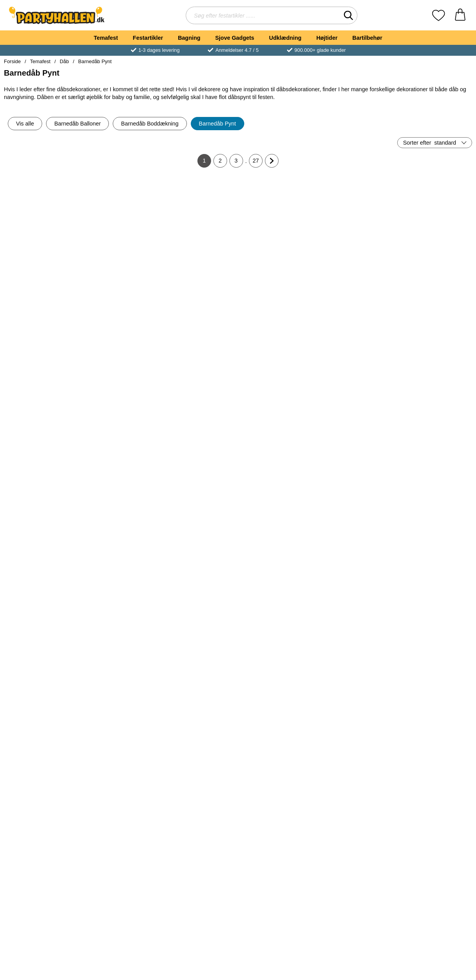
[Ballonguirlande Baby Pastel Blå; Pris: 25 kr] (434, 601)
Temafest (106, 38)
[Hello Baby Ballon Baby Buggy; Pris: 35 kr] (121, 854)
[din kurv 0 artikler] (460, 15)
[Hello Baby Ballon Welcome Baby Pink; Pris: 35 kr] (434, 728)
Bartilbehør (367, 38)
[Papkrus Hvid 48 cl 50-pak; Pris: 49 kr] (355, 601)
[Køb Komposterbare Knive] (42, 276)
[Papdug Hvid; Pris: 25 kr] (277, 474)
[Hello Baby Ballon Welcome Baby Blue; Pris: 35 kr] (277, 854)
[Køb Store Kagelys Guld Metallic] (199, 529)
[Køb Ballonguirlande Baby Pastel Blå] (434, 656)
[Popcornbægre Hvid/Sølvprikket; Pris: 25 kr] (355, 348)
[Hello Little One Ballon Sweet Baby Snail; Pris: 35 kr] (199, 854)
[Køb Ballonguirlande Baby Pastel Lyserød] (42, 782)
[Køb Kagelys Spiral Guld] (42, 656)
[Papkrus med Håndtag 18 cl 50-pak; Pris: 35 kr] (355, 854)
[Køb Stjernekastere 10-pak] (120, 276)
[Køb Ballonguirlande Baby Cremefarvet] (120, 782)
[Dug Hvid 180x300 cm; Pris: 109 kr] (42, 348)
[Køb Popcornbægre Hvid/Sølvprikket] (356, 402)
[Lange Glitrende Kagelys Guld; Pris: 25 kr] (355, 474)
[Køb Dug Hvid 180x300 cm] (42, 402)
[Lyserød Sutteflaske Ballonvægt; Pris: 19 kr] (277, 348)
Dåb (64, 61)
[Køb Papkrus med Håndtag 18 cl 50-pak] (356, 909)
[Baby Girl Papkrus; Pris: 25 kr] (199, 601)
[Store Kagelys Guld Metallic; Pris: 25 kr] (199, 474)
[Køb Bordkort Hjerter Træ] (434, 529)
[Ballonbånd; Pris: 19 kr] (199, 221)
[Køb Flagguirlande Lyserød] (356, 276)
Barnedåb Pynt (95, 61)
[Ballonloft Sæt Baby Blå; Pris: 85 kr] (277, 728)
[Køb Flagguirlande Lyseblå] (277, 276)
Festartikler (148, 38)
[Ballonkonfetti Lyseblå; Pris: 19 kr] (42, 474)
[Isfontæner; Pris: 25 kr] (434, 221)
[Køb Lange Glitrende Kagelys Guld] (356, 529)
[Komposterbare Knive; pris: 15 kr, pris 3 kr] (42, 221)
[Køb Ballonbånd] (199, 276)
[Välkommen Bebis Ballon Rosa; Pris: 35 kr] (355, 728)
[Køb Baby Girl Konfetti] (120, 529)
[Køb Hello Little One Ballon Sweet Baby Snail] (199, 909)
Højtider (327, 38)
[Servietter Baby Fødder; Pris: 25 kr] (434, 854)
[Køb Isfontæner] (434, 276)
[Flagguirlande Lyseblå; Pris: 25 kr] (277, 221)
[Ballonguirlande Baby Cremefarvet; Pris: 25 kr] (121, 728)
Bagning (189, 38)
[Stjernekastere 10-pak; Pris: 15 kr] (121, 221)
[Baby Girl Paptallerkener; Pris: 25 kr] (277, 601)
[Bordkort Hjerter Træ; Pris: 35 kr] (434, 474)
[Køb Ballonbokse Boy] (434, 402)
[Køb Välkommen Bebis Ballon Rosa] (356, 782)
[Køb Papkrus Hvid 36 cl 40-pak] (199, 782)
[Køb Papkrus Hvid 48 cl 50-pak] (356, 656)
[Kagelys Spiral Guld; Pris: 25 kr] (42, 601)
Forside (12, 61)
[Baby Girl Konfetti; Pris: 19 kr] (121, 474)
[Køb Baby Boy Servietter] (120, 402)
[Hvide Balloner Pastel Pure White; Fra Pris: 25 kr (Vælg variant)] (42, 854)
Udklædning (285, 38)
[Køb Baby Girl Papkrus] (199, 656)
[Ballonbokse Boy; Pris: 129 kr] (434, 348)
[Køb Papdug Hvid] (277, 529)
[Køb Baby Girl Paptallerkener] (277, 656)
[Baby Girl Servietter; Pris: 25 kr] (199, 348)
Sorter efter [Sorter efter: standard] (430, 143)
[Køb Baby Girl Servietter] (199, 402)
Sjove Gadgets (235, 38)
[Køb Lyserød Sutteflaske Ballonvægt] (277, 402)
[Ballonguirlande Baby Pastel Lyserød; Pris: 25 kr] (42, 728)
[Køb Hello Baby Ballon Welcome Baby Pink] (434, 782)
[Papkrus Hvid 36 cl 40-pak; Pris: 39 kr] (199, 728)
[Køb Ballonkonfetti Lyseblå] (42, 529)
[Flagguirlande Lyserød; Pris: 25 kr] (355, 221)
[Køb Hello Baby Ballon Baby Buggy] (120, 909)
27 (258, 163)
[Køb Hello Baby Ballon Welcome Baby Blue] (277, 909)
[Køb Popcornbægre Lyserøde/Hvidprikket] (120, 656)
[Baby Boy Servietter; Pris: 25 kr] (121, 348)
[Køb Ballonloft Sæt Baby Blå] (277, 782)
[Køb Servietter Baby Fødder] (434, 909)
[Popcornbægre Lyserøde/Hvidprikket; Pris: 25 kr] (121, 601)
